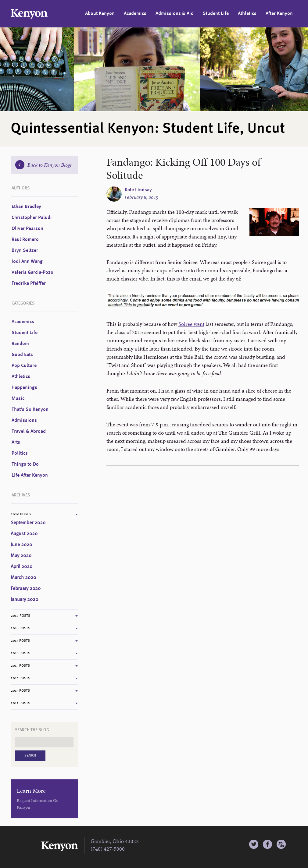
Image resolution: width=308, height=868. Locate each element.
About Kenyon (100, 14)
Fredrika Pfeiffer (29, 284)
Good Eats (22, 355)
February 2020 (26, 589)
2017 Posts (20, 641)
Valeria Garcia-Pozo (32, 273)
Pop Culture (24, 366)
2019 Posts (20, 616)
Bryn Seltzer (25, 251)
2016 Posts (20, 653)
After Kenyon (279, 14)
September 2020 (28, 523)
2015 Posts (20, 666)
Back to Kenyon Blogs (43, 165)
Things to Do (25, 464)
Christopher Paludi (32, 218)
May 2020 (21, 556)
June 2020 (21, 545)
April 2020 (21, 567)
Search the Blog (32, 730)
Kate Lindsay (138, 190)
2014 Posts (20, 678)
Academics (135, 14)
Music (18, 399)
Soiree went (191, 324)
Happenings (24, 388)
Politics (20, 453)
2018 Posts (20, 628)
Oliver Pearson (27, 229)
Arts (16, 443)
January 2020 (24, 600)
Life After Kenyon (30, 475)
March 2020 (23, 578)
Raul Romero (25, 240)
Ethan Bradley (26, 207)
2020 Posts (21, 514)
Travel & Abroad (29, 432)
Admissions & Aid (175, 14)
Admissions (24, 421)
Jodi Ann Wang (27, 262)
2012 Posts (20, 703)
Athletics (247, 14)
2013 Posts (20, 691)
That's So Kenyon (30, 410)
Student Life (216, 14)
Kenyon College (29, 14)
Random (20, 344)
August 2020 (24, 534)
